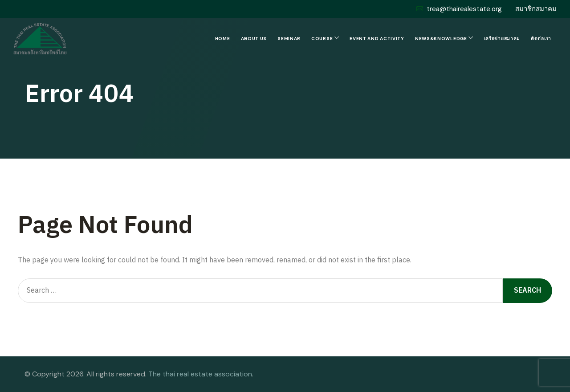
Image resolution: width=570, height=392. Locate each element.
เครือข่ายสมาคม (502, 39)
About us (254, 39)
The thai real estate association (200, 374)
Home (223, 39)
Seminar (289, 39)
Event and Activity (377, 39)
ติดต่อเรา (541, 39)
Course (322, 39)
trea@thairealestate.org (459, 9)
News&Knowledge (441, 39)
